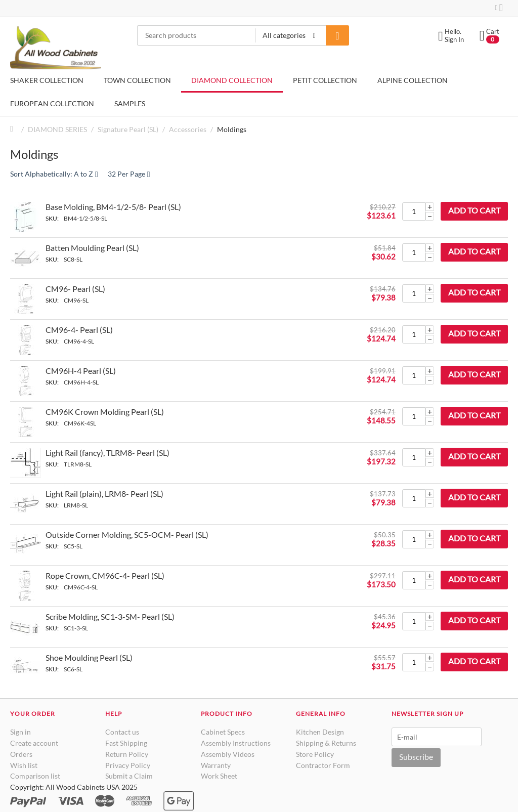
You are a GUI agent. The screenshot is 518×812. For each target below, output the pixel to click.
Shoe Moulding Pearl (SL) (89, 657)
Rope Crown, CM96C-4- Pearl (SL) (105, 575)
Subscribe (416, 757)
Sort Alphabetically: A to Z (54, 174)
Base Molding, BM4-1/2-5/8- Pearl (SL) (113, 207)
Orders (21, 754)
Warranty (216, 765)
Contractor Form (323, 765)
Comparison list (35, 776)
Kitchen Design (320, 732)
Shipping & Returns (326, 743)
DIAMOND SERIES (57, 129)
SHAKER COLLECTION (47, 80)
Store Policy (315, 754)
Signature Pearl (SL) (128, 129)
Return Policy (127, 754)
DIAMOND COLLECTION (232, 80)
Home (14, 129)
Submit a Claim (129, 776)
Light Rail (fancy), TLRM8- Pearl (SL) (107, 453)
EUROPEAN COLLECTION (52, 103)
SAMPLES (130, 103)
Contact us (122, 732)
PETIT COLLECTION (325, 80)
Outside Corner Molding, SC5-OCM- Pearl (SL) (127, 535)
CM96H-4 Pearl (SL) (81, 371)
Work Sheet (219, 776)
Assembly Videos (228, 754)
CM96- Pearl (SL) (75, 289)
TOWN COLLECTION (137, 80)
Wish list (24, 765)
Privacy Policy (128, 765)
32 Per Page (129, 174)
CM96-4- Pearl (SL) (79, 330)
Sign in (20, 732)
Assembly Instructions (236, 743)
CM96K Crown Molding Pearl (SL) (105, 412)
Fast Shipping (126, 743)
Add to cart (474, 210)
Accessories (188, 129)
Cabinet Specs (223, 732)
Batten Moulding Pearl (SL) (92, 248)
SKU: (52, 218)
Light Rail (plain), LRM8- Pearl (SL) (104, 494)
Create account (34, 743)
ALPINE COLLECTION (413, 80)
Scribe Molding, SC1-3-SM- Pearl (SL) (110, 616)
